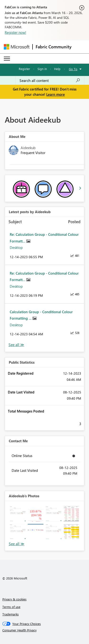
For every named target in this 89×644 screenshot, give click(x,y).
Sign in (42, 69)
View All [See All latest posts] (16, 345)
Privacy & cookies (14, 599)
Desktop (16, 247)
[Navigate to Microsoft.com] (17, 47)
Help (57, 69)
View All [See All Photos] (17, 544)
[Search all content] (50, 80)
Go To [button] (73, 69)
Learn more (56, 94)
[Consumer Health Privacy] (45, 630)
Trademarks (11, 614)
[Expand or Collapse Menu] (7, 59)
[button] (18, 514)
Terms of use (11, 607)
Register (24, 69)
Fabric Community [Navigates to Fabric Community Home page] (54, 47)
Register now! (15, 32)
